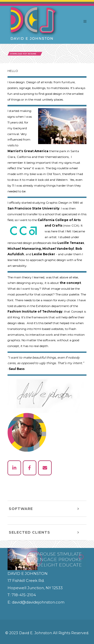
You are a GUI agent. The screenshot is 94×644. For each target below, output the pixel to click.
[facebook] (30, 468)
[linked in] (14, 468)
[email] (45, 468)
